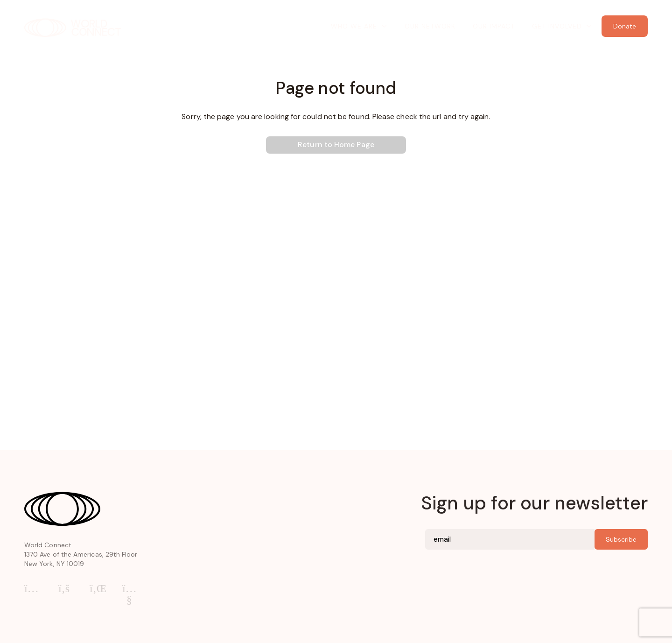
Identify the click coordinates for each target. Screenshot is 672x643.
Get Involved (557, 26)
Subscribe (621, 539)
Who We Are (354, 26)
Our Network (430, 26)
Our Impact (494, 26)
